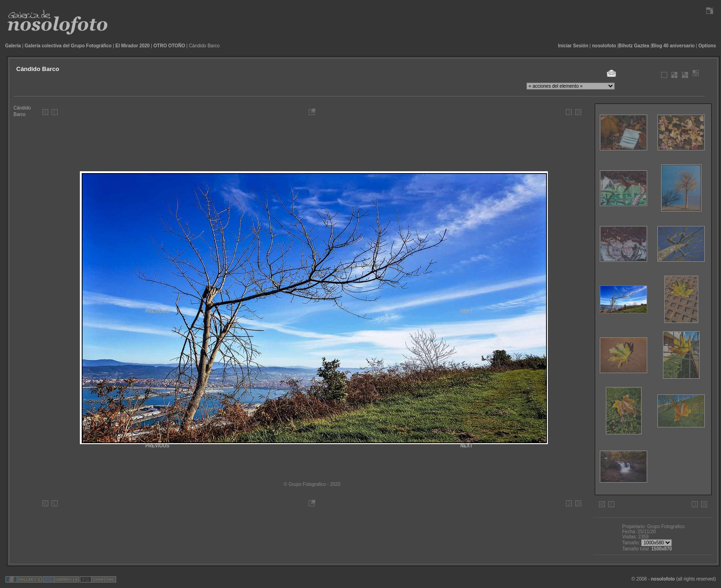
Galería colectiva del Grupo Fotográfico (68, 46)
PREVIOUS (157, 446)
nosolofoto (604, 46)
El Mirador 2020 (133, 46)
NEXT (466, 446)
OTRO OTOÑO (169, 46)
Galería (13, 46)
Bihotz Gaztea (634, 46)
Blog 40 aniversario (673, 46)
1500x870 (662, 549)
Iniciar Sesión (573, 46)
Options (707, 46)
